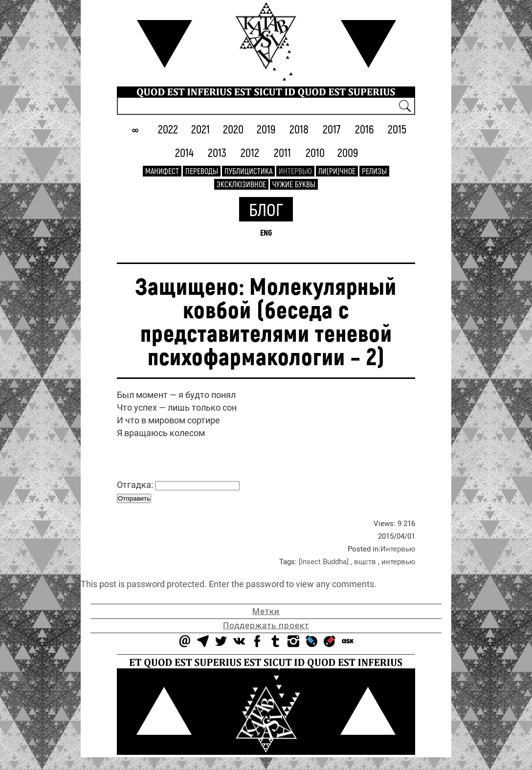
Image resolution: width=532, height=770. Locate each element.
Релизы (374, 171)
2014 (184, 152)
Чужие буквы (294, 184)
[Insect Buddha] (324, 562)
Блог (266, 209)
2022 (168, 129)
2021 (200, 129)
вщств (365, 562)
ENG (266, 232)
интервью (398, 562)
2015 (397, 129)
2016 (365, 129)
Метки (266, 611)
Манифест (162, 171)
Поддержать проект (266, 625)
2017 (332, 129)
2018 (299, 129)
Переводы (202, 171)
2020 (233, 129)
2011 (282, 152)
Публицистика (248, 171)
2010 (315, 152)
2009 (348, 152)
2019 (266, 129)
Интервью (295, 171)
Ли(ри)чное (337, 171)
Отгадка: (178, 485)
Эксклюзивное (241, 184)
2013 (217, 152)
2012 (250, 152)
